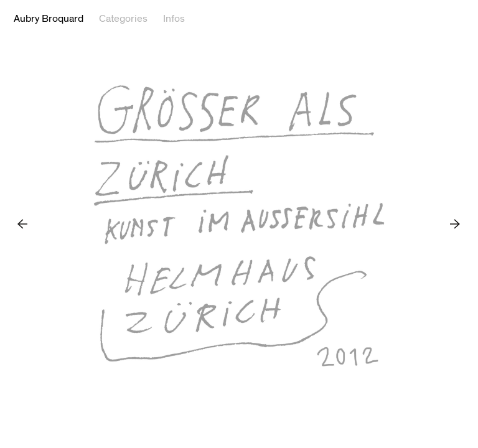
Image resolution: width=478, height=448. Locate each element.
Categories (123, 19)
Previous (23, 224)
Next (455, 224)
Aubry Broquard (49, 19)
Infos (174, 19)
